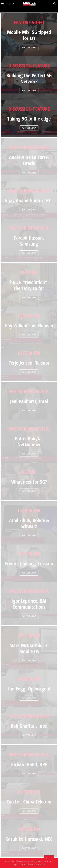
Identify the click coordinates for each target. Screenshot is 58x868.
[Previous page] (46, 858)
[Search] (54, 4)
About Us (9, 860)
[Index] (2, 4)
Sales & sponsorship (26, 860)
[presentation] (29, 75)
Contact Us (40, 863)
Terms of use (26, 863)
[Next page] (52, 858)
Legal (15, 863)
